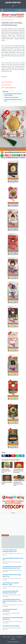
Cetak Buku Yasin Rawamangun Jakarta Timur (6, 471)
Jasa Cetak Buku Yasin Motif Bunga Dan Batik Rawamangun (18, 471)
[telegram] (22, 456)
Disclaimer (13, 639)
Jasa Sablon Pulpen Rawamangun (11, 626)
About (4, 637)
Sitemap (9, 637)
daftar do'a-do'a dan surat (17, 56)
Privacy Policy (19, 637)
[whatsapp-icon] (13, 6)
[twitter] (8, 456)
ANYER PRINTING (13, 3)
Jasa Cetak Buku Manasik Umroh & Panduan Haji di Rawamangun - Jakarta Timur (12, 601)
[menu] (3, 10)
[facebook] (4, 456)
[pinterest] (13, 456)
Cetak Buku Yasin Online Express (11, 97)
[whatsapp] (18, 456)
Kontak (13, 637)
